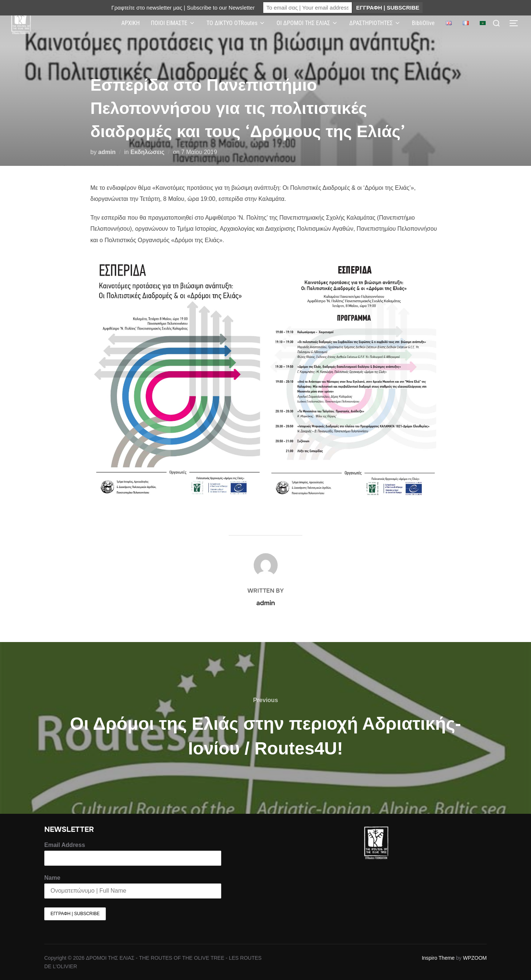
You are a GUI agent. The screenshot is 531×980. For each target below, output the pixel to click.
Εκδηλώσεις (147, 152)
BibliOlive (423, 23)
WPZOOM (475, 958)
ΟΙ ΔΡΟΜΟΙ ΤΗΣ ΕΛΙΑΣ (307, 23)
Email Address (65, 845)
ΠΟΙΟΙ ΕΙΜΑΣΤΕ (173, 23)
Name (52, 878)
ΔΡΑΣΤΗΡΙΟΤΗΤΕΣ (375, 23)
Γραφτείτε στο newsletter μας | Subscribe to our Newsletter (183, 8)
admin (107, 152)
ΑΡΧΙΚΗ (131, 23)
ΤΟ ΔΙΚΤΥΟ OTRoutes (236, 23)
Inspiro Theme (438, 958)
